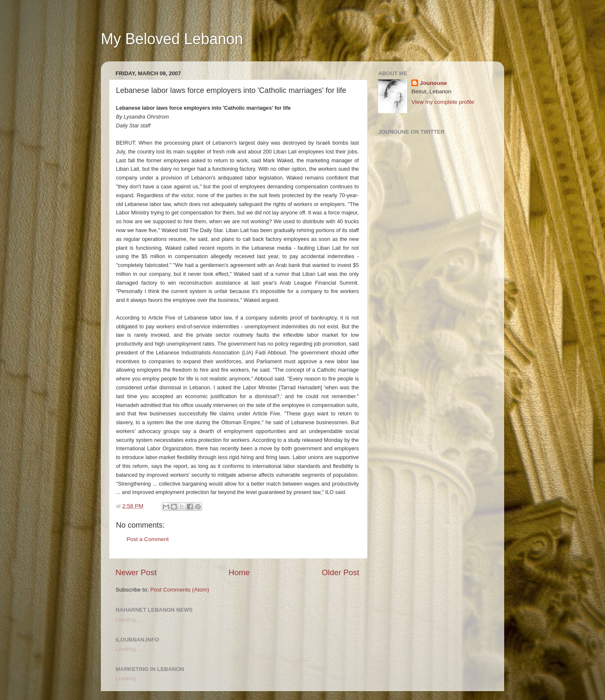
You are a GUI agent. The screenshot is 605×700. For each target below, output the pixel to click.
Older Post (341, 572)
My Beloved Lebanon (172, 39)
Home (239, 572)
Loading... (128, 619)
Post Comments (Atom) (180, 590)
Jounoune (433, 83)
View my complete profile (443, 102)
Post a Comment (148, 539)
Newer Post (136, 572)
